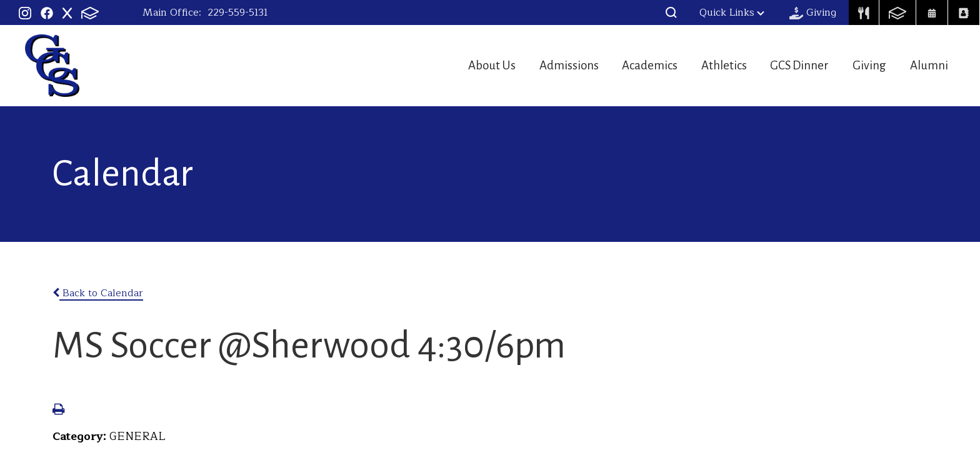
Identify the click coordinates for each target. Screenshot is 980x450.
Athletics (703, 65)
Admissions (533, 65)
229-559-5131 (238, 12)
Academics (622, 65)
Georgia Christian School (52, 66)
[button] (671, 12)
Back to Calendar (98, 293)
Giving (863, 65)
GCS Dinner (787, 65)
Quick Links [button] (732, 12)
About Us (449, 65)
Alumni (931, 65)
